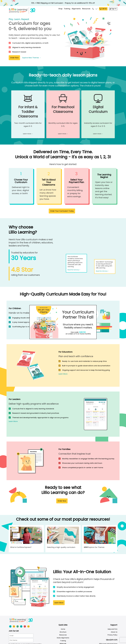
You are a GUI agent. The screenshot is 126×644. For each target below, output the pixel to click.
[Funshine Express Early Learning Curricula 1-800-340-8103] (26, 11)
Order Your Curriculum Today (62, 211)
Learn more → (28, 134)
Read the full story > (74, 270)
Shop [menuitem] (60, 9)
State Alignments (63, 638)
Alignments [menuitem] (76, 9)
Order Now (14, 58)
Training (63, 641)
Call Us (104, 9)
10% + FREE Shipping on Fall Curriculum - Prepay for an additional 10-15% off (63, 3)
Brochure (63, 632)
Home (63, 629)
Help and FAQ (112, 629)
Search (93, 9)
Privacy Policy (112, 635)
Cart (96, 9)
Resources (86, 9)
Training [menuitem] (67, 9)
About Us (114, 632)
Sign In (114, 9)
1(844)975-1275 (112, 640)
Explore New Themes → (32, 58)
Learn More (63, 374)
